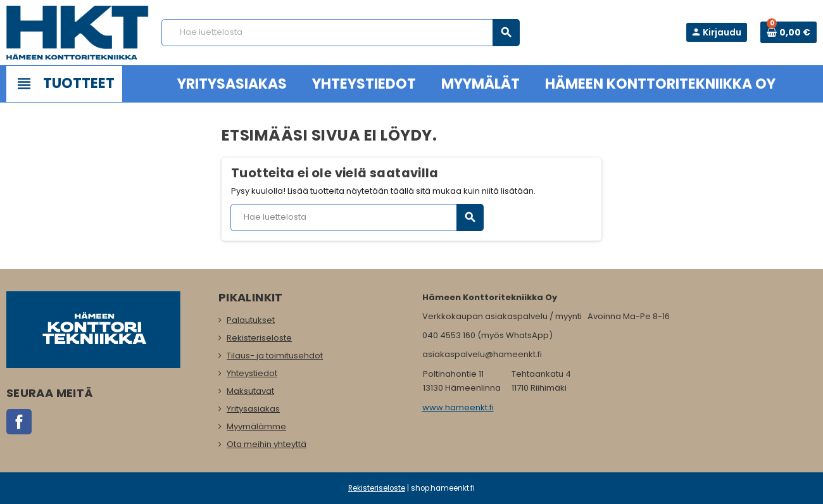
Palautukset (251, 320)
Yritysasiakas (253, 409)
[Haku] (340, 33)
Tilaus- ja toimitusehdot (275, 356)
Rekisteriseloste (259, 338)
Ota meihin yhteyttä (267, 444)
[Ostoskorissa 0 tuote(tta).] (788, 32)
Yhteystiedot (252, 373)
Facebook (19, 422)
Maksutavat (250, 391)
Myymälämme (256, 426)
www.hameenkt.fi (458, 407)
